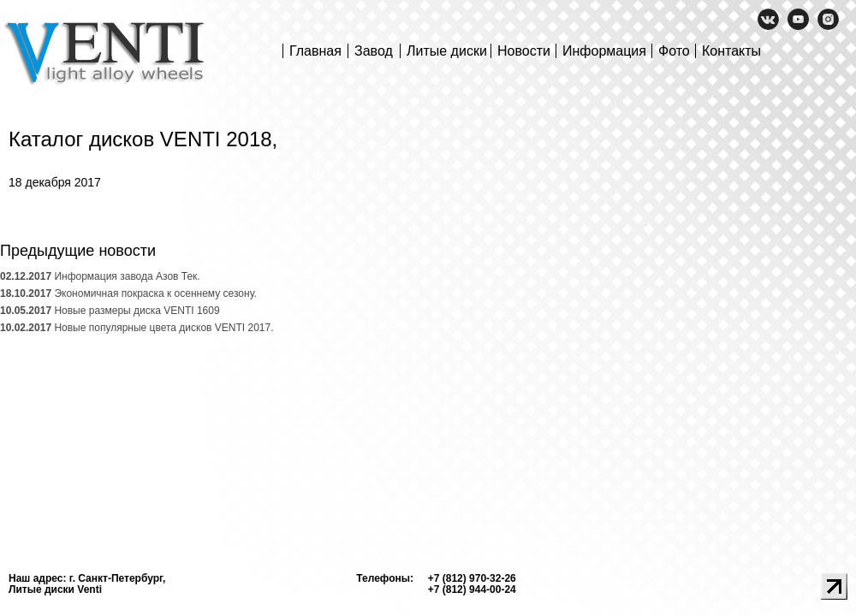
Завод (374, 51)
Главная (315, 51)
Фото (674, 51)
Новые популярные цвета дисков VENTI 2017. (137, 328)
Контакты (731, 51)
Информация (604, 51)
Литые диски (447, 51)
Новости (524, 51)
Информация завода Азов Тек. (100, 276)
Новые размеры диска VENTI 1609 (110, 311)
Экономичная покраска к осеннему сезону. (128, 293)
